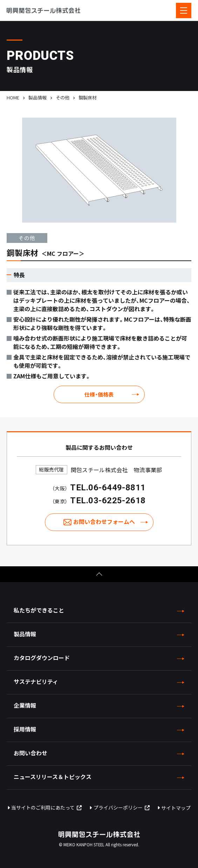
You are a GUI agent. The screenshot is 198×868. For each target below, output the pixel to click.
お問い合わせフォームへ (104, 521)
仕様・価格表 (99, 394)
